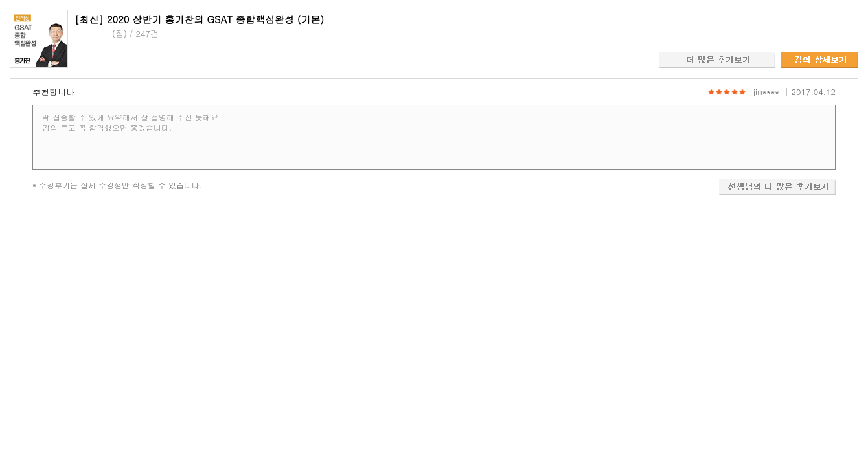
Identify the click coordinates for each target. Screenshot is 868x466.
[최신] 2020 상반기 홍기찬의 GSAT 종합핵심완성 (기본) (199, 19)
